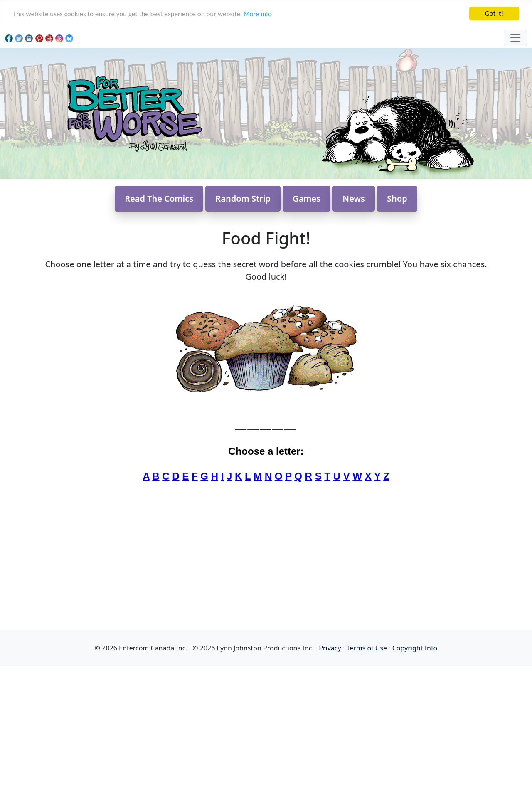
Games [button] (307, 198)
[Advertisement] (266, 724)
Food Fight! (266, 238)
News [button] (354, 198)
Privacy (330, 648)
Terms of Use (367, 648)
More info (258, 14)
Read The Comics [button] (159, 198)
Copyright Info (415, 648)
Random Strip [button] (243, 198)
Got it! (494, 14)
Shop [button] (397, 198)
